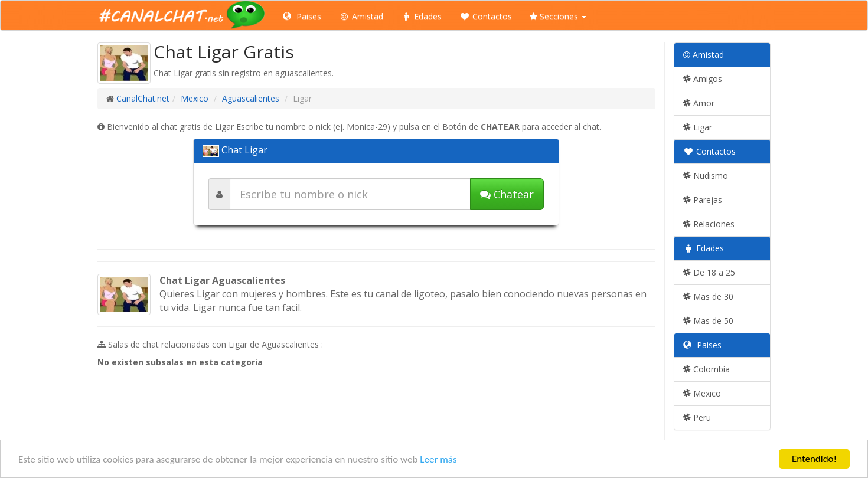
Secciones (558, 16)
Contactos (486, 16)
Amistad (361, 16)
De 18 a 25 (709, 272)
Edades (421, 16)
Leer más (438, 459)
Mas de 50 (708, 321)
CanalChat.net (143, 98)
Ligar (698, 127)
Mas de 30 (708, 297)
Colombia (707, 369)
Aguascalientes (251, 98)
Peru (697, 418)
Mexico (195, 98)
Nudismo (706, 176)
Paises (302, 16)
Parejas (703, 200)
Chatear (507, 194)
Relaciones (709, 224)
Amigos (703, 79)
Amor (699, 103)
